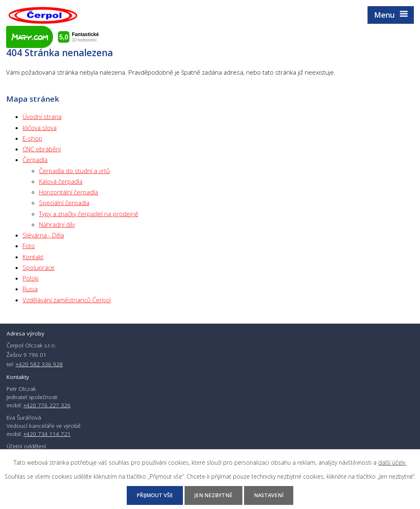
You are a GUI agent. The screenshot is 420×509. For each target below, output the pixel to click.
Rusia (30, 289)
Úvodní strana (42, 116)
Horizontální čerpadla (68, 192)
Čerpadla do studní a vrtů (74, 171)
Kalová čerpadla (61, 181)
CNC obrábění (42, 149)
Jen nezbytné (213, 495)
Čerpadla (35, 160)
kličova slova (40, 128)
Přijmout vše (155, 495)
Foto (29, 246)
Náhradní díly (57, 224)
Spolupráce (39, 267)
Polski (31, 278)
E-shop (32, 138)
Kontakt (33, 257)
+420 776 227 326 (47, 405)
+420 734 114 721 (47, 434)
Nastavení (269, 495)
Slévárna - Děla (43, 235)
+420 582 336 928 (39, 364)
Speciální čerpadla (64, 203)
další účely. (392, 462)
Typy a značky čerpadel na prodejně (89, 214)
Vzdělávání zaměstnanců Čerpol (67, 300)
